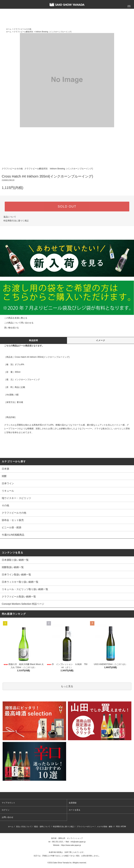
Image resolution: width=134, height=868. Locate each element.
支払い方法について (24, 827)
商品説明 (34, 340)
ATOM (124, 827)
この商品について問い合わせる (17, 323)
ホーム (9, 29)
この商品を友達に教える (14, 318)
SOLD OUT (67, 207)
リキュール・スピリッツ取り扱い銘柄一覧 (25, 589)
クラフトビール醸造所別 (23, 32)
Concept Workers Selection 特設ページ (23, 604)
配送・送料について (42, 827)
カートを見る (75, 810)
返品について (10, 217)
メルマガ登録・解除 (105, 827)
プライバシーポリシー (85, 827)
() (127, 6)
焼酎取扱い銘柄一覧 (13, 567)
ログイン (6, 810)
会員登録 (73, 803)
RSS (118, 827)
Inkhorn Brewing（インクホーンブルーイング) (54, 32)
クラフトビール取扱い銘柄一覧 (19, 597)
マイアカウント (8, 803)
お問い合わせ (8, 817)
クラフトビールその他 (23, 29)
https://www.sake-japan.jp (71, 845)
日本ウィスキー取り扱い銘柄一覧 (20, 582)
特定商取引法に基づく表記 (16, 221)
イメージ (101, 340)
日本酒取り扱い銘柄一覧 (15, 560)
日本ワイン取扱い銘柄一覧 (16, 575)
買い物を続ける (9, 328)
